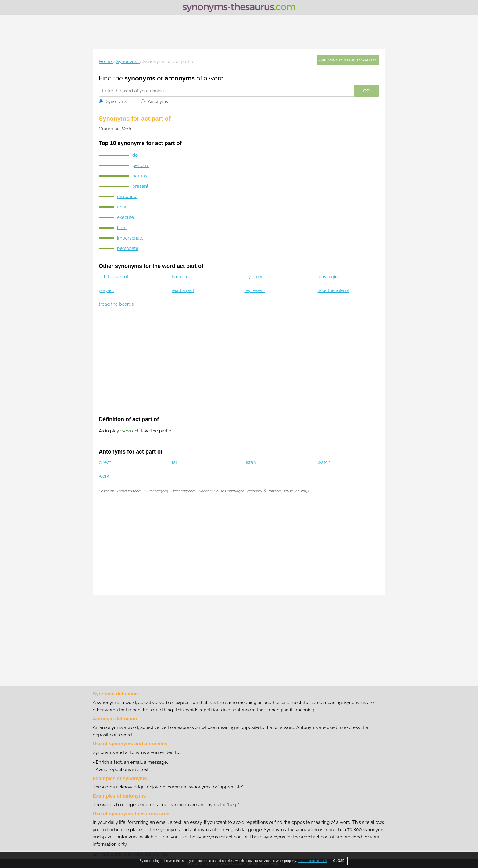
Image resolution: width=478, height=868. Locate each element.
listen (250, 462)
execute (125, 217)
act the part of (114, 277)
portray (140, 176)
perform (141, 165)
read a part (183, 290)
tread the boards (116, 304)
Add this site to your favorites (348, 60)
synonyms (140, 78)
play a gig (328, 277)
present (140, 186)
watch (324, 462)
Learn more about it (312, 861)
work (104, 476)
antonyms (180, 78)
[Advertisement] (239, 32)
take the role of (334, 290)
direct (105, 462)
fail (175, 462)
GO (366, 91)
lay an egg (255, 277)
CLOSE (339, 861)
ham (122, 228)
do (135, 155)
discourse (127, 197)
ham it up (182, 277)
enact (123, 207)
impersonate (130, 238)
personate (128, 248)
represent (255, 290)
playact (107, 290)
